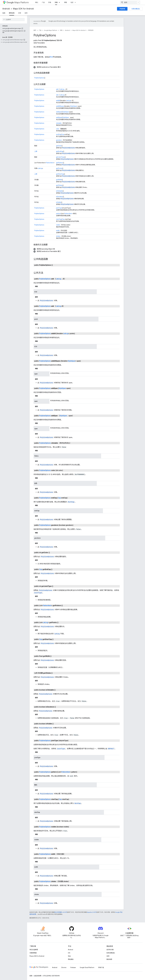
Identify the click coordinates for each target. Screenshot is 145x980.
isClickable (59, 191)
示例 (20, 13)
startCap (59, 219)
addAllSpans (60, 106)
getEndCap (60, 151)
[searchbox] (14, 19)
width (58, 231)
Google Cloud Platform (87, 967)
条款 (31, 976)
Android (6, 9)
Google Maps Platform (51, 30)
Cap (63, 134)
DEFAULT (111, 749)
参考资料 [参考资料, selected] (12, 13)
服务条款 (109, 959)
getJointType (60, 157)
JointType (38, 593)
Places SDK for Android (37, 956)
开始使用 (122, 9)
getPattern (60, 163)
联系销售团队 (136, 9)
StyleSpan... (66, 117)
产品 (43, 2)
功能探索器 (33, 953)
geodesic (59, 140)
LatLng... (63, 89)
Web (69, 956)
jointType (59, 208)
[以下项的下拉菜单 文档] (60, 2)
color (58, 129)
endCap (59, 134)
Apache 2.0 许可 (92, 912)
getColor (59, 146)
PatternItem (50, 163)
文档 (61, 30)
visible (58, 225)
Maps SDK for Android (23, 9)
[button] (13, 40)
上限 (36, 151)
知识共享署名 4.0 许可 (61, 912)
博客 (66, 2)
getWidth (59, 180)
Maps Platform (18, 2)
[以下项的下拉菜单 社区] (76, 2)
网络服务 (71, 959)
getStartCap (60, 174)
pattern (58, 214)
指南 (4, 13)
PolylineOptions (39, 78)
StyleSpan (74, 106)
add (57, 89)
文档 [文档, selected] (56, 2)
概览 (37, 2)
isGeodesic (60, 197)
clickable (59, 123)
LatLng (62, 95)
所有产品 (101, 967)
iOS (69, 953)
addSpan (59, 112)
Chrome (64, 967)
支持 (26, 13)
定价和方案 (110, 950)
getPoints (59, 168)
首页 (35, 30)
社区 (72, 2)
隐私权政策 (38, 976)
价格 (50, 2)
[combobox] (130, 2)
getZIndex (59, 185)
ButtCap (71, 502)
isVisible (59, 202)
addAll (58, 101)
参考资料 (91, 30)
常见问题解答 (34, 950)
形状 (51, 57)
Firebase (73, 967)
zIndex (58, 236)
